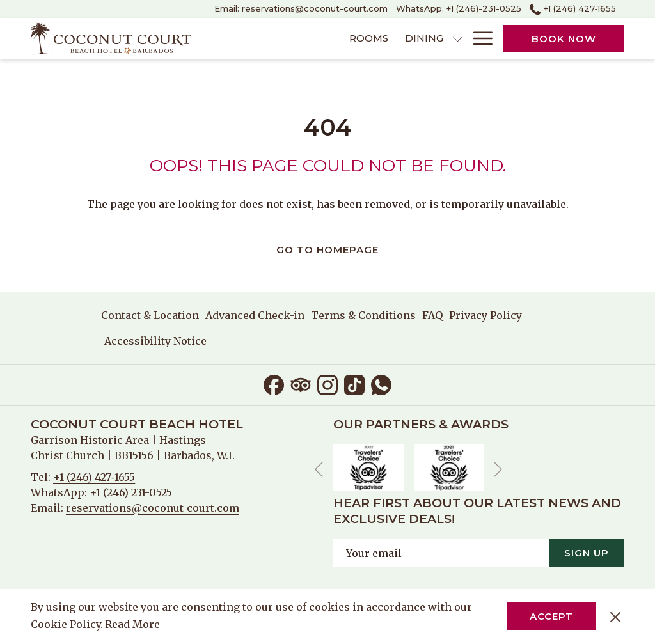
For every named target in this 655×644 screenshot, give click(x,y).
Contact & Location (150, 315)
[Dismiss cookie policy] (615, 617)
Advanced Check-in (255, 315)
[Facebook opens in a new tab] (274, 383)
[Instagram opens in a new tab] (327, 383)
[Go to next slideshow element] (498, 470)
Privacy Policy (485, 315)
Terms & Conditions (363, 315)
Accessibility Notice (155, 341)
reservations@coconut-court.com (153, 508)
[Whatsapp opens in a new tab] (381, 383)
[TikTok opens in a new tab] (354, 383)
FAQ (432, 315)
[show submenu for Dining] (384, 38)
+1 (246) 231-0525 (131, 492)
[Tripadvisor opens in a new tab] (301, 383)
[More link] (478, 38)
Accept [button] (551, 616)
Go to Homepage (327, 250)
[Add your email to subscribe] (441, 553)
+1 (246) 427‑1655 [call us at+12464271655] (573, 8)
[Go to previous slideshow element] (319, 470)
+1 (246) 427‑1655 (94, 477)
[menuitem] (295, 38)
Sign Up (587, 553)
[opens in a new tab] (368, 467)
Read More (133, 625)
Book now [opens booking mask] (564, 39)
